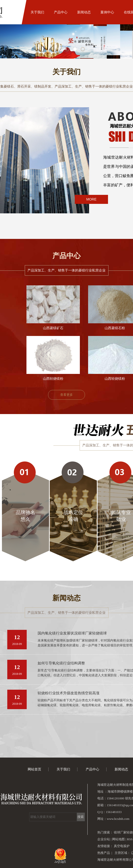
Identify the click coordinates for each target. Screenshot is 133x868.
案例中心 (107, 12)
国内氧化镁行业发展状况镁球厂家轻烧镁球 (72, 633)
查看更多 (66, 395)
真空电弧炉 (122, 846)
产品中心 (61, 12)
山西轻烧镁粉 (53, 379)
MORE (91, 199)
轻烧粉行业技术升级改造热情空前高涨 (69, 693)
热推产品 (104, 853)
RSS (130, 839)
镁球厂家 (120, 832)
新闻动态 (84, 12)
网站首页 (14, 12)
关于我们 (37, 12)
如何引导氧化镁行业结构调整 (61, 663)
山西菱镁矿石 (53, 328)
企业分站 (104, 839)
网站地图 (119, 839)
